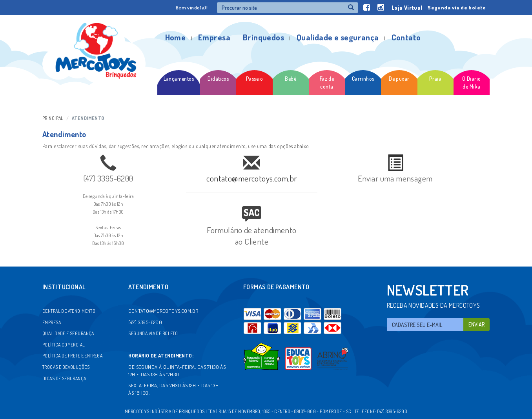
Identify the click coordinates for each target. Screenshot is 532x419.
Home (176, 37)
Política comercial (64, 345)
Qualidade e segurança (338, 37)
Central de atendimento (69, 311)
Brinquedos (263, 37)
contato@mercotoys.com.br (251, 178)
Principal (53, 118)
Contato (406, 37)
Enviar (476, 324)
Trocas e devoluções (66, 367)
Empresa (214, 37)
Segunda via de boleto (457, 7)
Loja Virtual (407, 8)
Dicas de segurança (64, 378)
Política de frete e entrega (72, 356)
